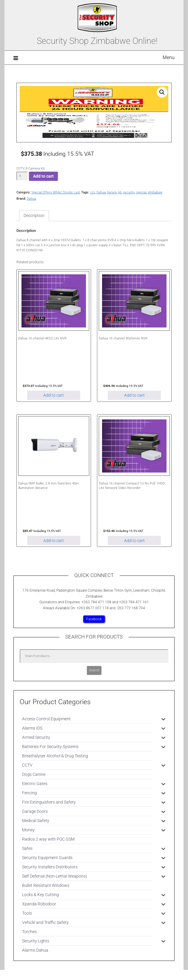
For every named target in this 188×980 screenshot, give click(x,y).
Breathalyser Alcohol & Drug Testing (55, 756)
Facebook (94, 619)
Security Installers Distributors (50, 867)
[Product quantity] (22, 176)
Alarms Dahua (35, 950)
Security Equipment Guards (47, 858)
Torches (29, 932)
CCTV (27, 765)
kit (120, 192)
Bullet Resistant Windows (46, 885)
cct (93, 192)
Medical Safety (36, 821)
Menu (169, 57)
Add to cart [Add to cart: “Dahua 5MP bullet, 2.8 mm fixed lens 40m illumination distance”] (54, 541)
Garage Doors (35, 811)
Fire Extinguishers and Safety (49, 802)
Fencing (29, 793)
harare (112, 192)
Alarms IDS (32, 728)
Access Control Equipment (46, 719)
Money (28, 830)
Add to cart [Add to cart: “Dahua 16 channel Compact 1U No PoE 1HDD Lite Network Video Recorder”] (134, 541)
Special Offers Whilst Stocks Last (56, 192)
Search (94, 670)
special (141, 192)
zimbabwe (155, 192)
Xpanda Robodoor (39, 904)
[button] (162, 92)
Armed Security (36, 737)
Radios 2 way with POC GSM (48, 839)
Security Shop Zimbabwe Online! (97, 41)
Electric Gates (35, 784)
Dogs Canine (34, 774)
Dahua (101, 192)
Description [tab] (34, 216)
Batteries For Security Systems (50, 747)
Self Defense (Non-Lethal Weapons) (55, 876)
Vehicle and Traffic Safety (45, 922)
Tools (27, 913)
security (129, 192)
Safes (27, 848)
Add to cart (43, 176)
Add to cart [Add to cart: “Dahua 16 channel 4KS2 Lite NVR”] (54, 395)
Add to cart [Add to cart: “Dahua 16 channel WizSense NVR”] (134, 395)
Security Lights (36, 941)
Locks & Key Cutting (40, 895)
